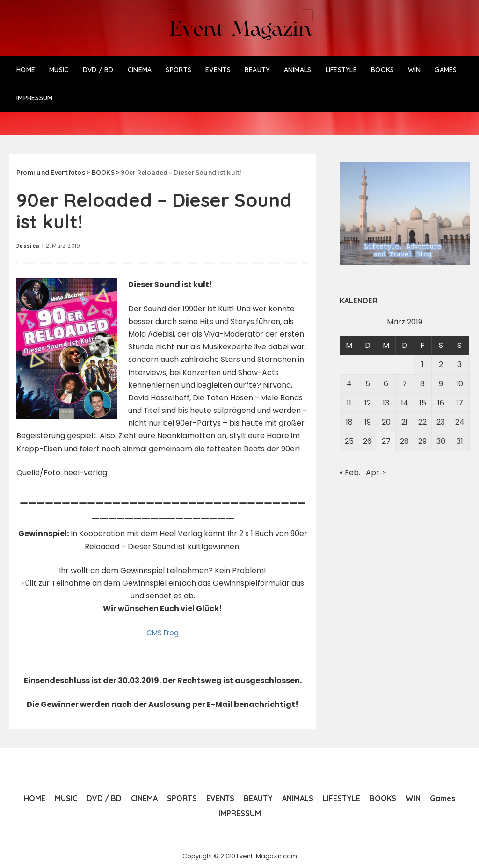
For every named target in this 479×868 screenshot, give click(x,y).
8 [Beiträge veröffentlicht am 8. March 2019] (422, 384)
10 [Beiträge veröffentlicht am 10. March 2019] (460, 384)
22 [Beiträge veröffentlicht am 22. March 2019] (422, 422)
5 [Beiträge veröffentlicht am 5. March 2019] (368, 384)
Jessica (28, 246)
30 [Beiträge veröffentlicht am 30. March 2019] (441, 441)
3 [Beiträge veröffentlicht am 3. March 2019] (460, 364)
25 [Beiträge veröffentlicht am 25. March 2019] (349, 441)
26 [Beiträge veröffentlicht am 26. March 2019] (367, 441)
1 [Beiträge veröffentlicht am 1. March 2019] (423, 364)
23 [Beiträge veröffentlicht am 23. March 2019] (441, 422)
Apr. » (376, 473)
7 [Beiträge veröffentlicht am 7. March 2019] (405, 384)
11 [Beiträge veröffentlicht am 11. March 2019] (349, 403)
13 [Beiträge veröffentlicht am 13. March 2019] (386, 403)
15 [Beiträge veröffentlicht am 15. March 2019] (423, 403)
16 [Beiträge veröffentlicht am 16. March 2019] (441, 403)
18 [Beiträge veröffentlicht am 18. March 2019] (349, 422)
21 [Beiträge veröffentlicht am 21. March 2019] (405, 422)
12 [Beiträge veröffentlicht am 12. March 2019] (368, 403)
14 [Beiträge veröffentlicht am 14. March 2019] (405, 403)
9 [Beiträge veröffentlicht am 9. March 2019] (441, 384)
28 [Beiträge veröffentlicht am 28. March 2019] (404, 441)
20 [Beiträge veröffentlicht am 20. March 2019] (386, 422)
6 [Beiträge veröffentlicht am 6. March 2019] (386, 384)
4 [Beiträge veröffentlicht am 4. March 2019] (349, 384)
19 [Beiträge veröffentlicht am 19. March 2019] (368, 422)
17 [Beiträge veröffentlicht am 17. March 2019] (460, 403)
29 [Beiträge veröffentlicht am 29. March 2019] (422, 441)
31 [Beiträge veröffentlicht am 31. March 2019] (460, 441)
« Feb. (350, 473)
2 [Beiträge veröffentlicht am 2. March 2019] (441, 364)
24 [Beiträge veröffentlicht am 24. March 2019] (460, 422)
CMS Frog (163, 633)
